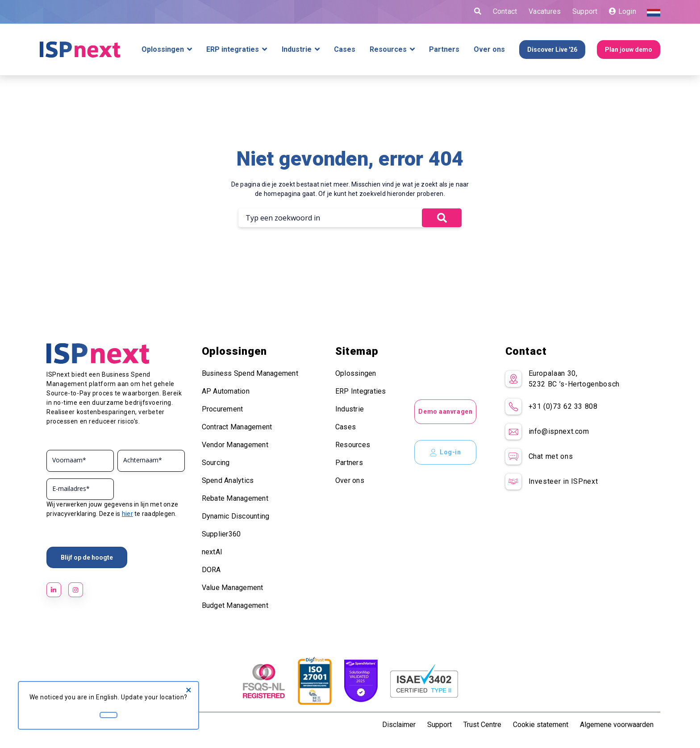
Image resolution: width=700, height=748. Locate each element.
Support (585, 11)
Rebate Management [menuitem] (235, 498)
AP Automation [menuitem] (226, 391)
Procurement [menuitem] (223, 409)
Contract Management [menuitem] (237, 427)
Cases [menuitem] (346, 427)
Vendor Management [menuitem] (235, 445)
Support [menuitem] (440, 725)
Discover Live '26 (552, 50)
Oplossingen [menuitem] (356, 373)
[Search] (330, 218)
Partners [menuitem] (349, 463)
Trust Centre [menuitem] (482, 725)
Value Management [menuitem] (233, 588)
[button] (442, 218)
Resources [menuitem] (353, 445)
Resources (388, 50)
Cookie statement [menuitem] (541, 725)
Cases (345, 50)
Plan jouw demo (629, 50)
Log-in (445, 453)
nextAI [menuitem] (212, 552)
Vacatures (545, 11)
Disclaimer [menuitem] (399, 725)
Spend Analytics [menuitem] (228, 480)
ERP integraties (233, 50)
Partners (444, 50)
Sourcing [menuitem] (216, 463)
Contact (505, 11)
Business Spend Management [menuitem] (250, 373)
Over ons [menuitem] (350, 480)
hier (127, 514)
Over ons (489, 50)
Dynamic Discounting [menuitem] (236, 516)
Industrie (297, 50)
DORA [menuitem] (211, 570)
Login (623, 11)
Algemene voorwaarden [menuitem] (617, 725)
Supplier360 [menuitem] (221, 534)
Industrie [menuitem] (350, 409)
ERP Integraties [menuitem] (361, 391)
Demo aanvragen (445, 411)
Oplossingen (163, 50)
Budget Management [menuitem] (235, 605)
